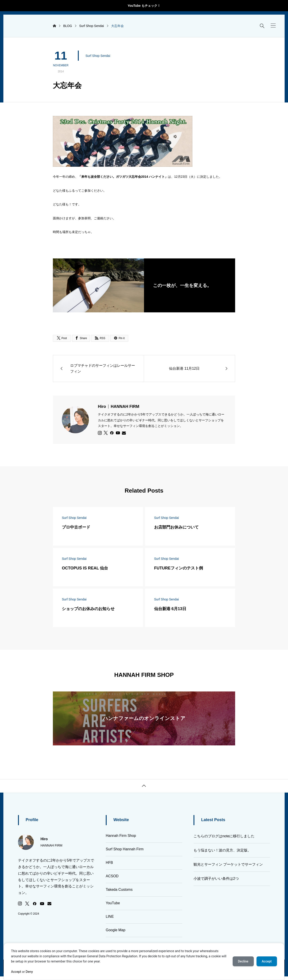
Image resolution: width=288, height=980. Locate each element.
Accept (16, 972)
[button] (273, 26)
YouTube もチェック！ (144, 6)
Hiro (119, 407)
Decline (243, 961)
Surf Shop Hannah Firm (125, 849)
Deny (29, 972)
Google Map (116, 930)
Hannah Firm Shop (121, 836)
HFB (109, 863)
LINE (110, 917)
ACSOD (112, 876)
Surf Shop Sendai (98, 56)
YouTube (113, 903)
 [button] (144, 786)
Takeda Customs (119, 890)
